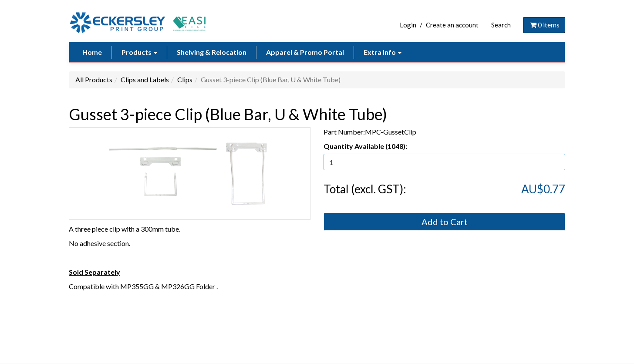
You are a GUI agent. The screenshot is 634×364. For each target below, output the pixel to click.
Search (501, 25)
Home (92, 52)
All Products (94, 79)
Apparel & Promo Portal (305, 52)
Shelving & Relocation (212, 52)
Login (408, 25)
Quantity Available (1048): (365, 146)
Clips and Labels (145, 79)
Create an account (452, 25)
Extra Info (383, 52)
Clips (185, 79)
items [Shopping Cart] (544, 25)
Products (139, 52)
